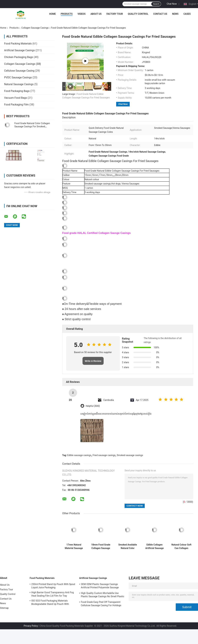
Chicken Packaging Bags (19, 57)
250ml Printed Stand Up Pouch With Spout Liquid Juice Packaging (53, 586)
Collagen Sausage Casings (35, 28)
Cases (187, 14)
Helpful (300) (93, 406)
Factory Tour (115, 14)
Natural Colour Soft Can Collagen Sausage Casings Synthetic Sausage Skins (181, 546)
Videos (82, 14)
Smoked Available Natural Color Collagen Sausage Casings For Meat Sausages (128, 546)
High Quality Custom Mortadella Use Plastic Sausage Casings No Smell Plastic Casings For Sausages (103, 595)
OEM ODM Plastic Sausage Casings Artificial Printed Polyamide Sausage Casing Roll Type (100, 586)
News (175, 14)
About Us (96, 14)
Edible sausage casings (79, 455)
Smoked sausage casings (130, 455)
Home (52, 14)
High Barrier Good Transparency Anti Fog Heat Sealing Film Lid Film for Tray (53, 594)
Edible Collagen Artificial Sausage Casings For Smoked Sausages (154, 546)
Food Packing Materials (18, 44)
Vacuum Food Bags (16, 98)
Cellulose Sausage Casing (19, 71)
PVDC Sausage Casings (18, 77)
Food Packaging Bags (17, 91)
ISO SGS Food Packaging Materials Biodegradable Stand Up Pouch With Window (50, 603)
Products (67, 14)
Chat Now (172, 4)
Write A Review (93, 361)
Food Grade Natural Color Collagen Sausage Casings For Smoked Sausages (32, 126)
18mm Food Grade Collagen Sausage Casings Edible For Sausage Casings (101, 546)
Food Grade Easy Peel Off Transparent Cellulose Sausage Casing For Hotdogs (101, 604)
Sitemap (4, 608)
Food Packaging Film (16, 105)
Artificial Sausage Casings (19, 50)
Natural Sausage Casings (19, 84)
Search (156, 4)
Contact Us (160, 14)
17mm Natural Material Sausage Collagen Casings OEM (74, 546)
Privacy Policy (31, 626)
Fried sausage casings (104, 455)
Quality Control (138, 14)
